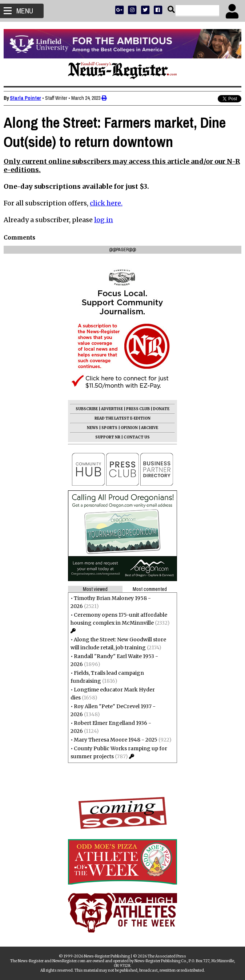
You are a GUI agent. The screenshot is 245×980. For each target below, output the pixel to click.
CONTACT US (137, 437)
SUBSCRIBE (87, 409)
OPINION (129, 428)
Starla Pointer (25, 98)
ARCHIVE (150, 428)
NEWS (93, 428)
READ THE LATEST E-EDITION (122, 418)
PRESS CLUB (138, 409)
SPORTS (109, 428)
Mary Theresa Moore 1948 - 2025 (116, 740)
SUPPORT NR (108, 437)
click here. (106, 203)
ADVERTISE (112, 409)
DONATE (161, 409)
